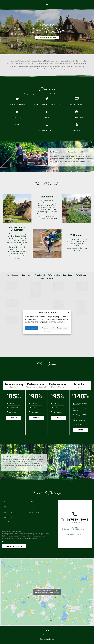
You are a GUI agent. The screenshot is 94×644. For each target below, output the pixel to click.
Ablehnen (45, 328)
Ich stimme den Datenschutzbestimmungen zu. (19, 542)
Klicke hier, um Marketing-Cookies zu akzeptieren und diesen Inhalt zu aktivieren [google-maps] (47, 592)
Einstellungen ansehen (61, 328)
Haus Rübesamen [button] (13, 275)
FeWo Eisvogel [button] (81, 275)
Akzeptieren (31, 328)
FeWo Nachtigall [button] (47, 279)
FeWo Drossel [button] (40, 275)
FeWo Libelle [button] (27, 275)
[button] (68, 312)
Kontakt (47, 631)
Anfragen (14, 418)
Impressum (47, 332)
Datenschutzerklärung (31, 538)
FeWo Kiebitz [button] (68, 275)
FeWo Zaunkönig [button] (54, 275)
